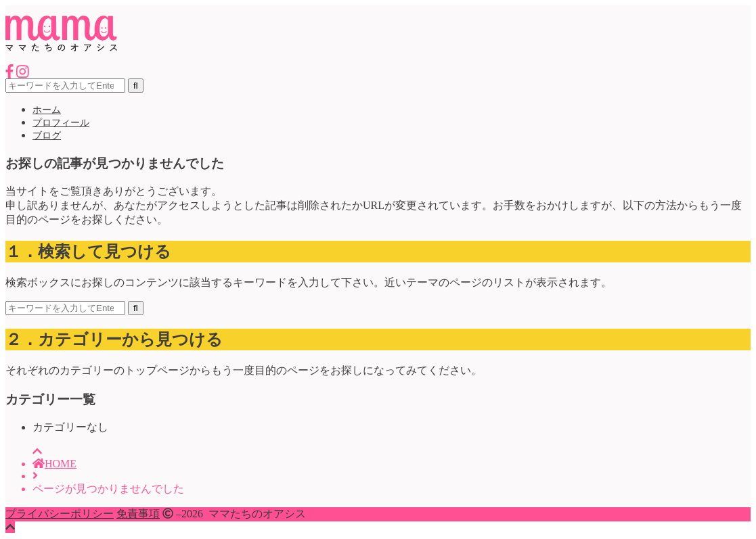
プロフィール (61, 123)
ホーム (47, 110)
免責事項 (138, 514)
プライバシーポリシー (60, 514)
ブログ (47, 136)
